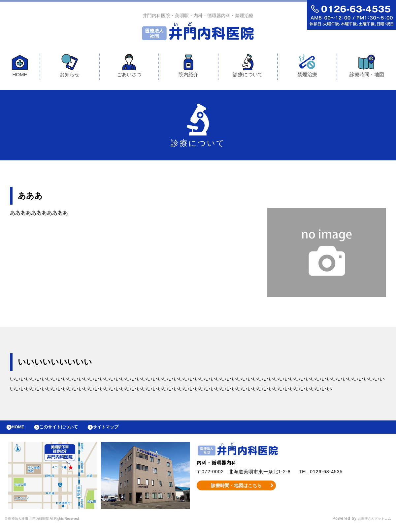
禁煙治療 (307, 67)
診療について (248, 67)
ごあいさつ (129, 67)
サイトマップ (121, 430)
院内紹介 (188, 67)
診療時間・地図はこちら (236, 490)
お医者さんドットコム (370, 524)
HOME (20, 67)
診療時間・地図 (367, 67)
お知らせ (70, 67)
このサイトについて (67, 430)
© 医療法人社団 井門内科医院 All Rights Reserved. (56, 524)
